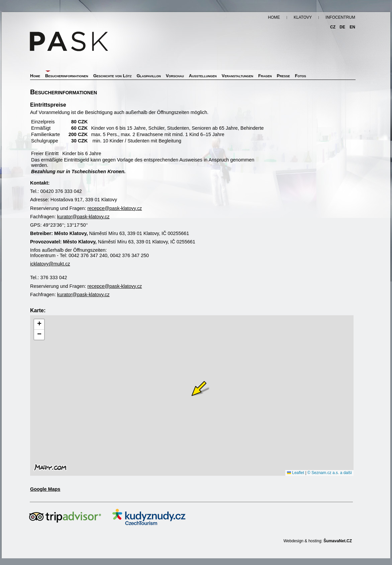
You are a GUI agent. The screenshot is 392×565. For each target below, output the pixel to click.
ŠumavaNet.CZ (338, 541)
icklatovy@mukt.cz (50, 264)
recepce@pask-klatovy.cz (115, 208)
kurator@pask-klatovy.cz (83, 217)
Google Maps (45, 489)
